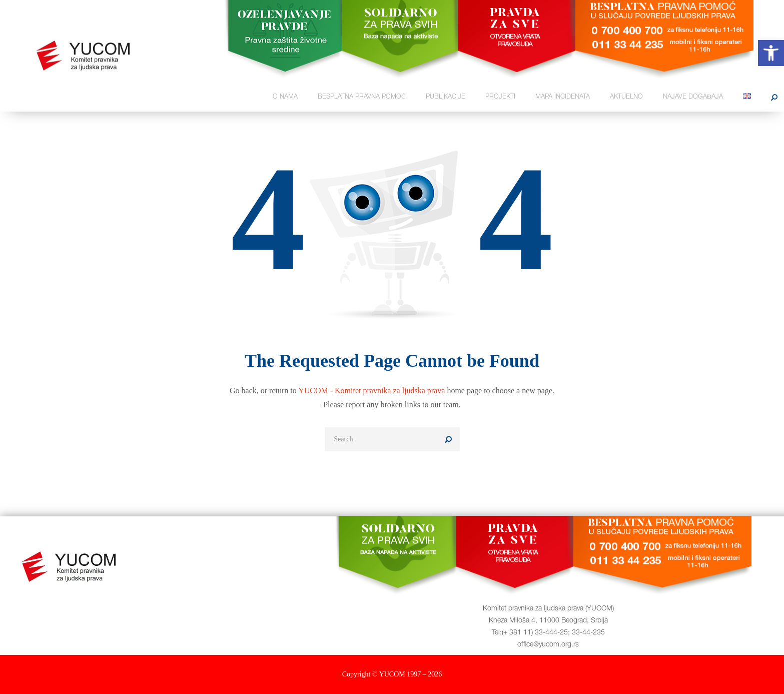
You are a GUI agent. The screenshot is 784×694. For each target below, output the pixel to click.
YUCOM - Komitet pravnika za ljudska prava (371, 391)
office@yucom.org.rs (548, 645)
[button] (771, 53)
